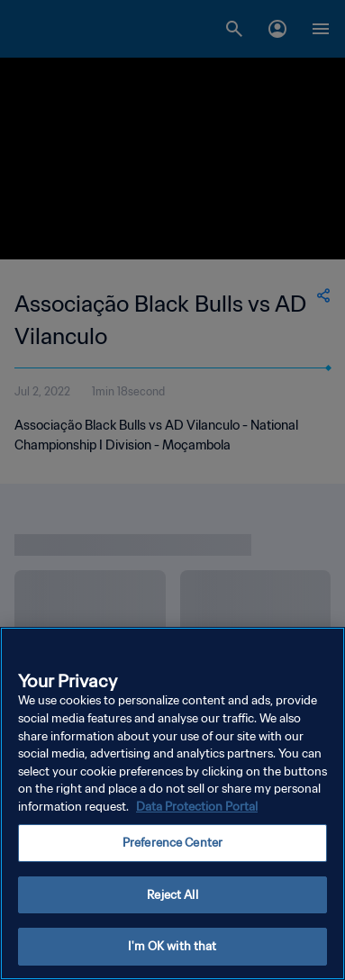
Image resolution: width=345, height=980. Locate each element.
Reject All (172, 901)
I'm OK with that (172, 953)
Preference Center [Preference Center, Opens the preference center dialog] (172, 849)
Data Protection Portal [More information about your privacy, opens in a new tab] (197, 813)
